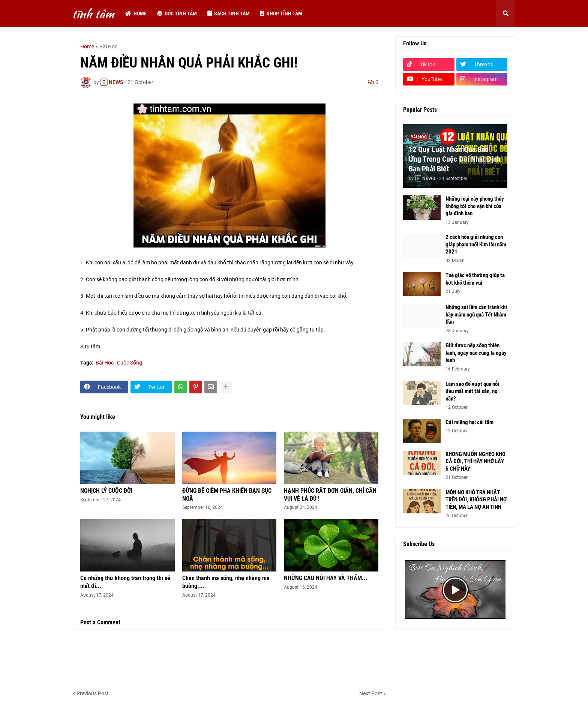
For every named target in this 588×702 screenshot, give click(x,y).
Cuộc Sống (130, 363)
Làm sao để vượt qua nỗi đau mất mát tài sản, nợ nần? (472, 391)
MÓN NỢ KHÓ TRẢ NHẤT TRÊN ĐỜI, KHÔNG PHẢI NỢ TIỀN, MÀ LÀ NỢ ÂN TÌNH (476, 500)
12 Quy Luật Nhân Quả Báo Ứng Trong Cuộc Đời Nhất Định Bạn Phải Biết (455, 159)
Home (87, 46)
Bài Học (108, 46)
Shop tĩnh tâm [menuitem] (281, 13)
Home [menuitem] (136, 13)
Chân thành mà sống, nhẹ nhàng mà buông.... (226, 582)
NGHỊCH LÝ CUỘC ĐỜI (106, 491)
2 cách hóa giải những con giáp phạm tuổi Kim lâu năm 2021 (476, 244)
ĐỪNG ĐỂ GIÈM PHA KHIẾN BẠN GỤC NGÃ (227, 495)
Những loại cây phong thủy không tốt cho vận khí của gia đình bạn (475, 206)
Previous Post (93, 693)
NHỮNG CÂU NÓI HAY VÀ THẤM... (326, 578)
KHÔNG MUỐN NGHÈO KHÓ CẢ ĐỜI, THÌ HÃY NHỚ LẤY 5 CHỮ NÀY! (475, 461)
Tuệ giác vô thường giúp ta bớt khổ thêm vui (475, 279)
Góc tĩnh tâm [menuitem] (177, 13)
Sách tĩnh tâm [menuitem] (229, 13)
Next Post (371, 693)
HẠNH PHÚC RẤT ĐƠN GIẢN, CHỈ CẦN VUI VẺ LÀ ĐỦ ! (330, 495)
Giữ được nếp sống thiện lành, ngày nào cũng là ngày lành (476, 353)
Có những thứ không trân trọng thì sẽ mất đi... (125, 582)
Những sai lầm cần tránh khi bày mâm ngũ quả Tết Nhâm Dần (476, 314)
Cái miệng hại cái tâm (469, 422)
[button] (505, 13)
